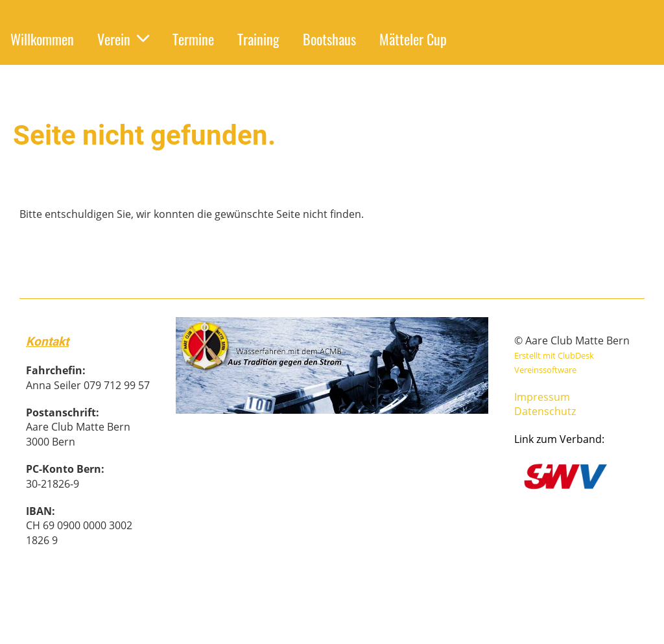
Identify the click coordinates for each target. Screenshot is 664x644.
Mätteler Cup (413, 39)
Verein (123, 39)
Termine (193, 39)
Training (258, 39)
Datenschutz (545, 411)
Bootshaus (329, 39)
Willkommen (42, 39)
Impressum (542, 397)
